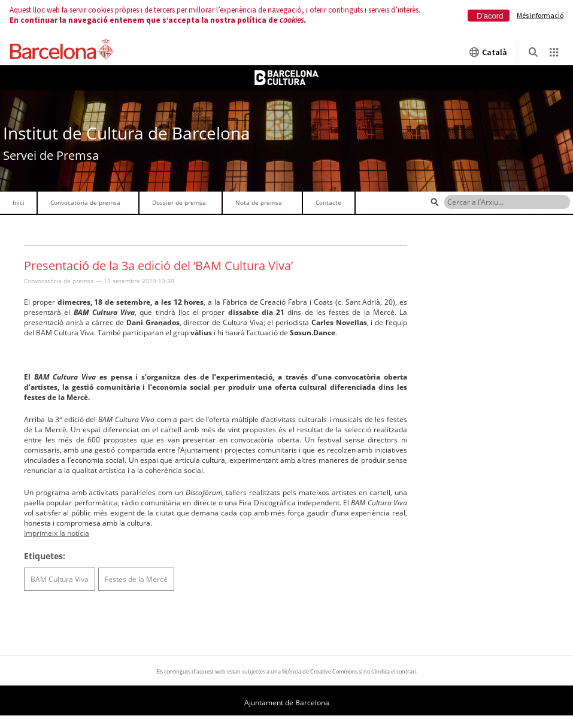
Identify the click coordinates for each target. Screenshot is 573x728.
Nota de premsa (259, 202)
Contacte (328, 202)
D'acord (490, 16)
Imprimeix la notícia (57, 533)
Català (488, 52)
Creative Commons (334, 671)
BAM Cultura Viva (60, 579)
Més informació (540, 15)
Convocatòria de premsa (85, 202)
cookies (292, 20)
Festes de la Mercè (136, 579)
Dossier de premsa (179, 202)
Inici (19, 202)
